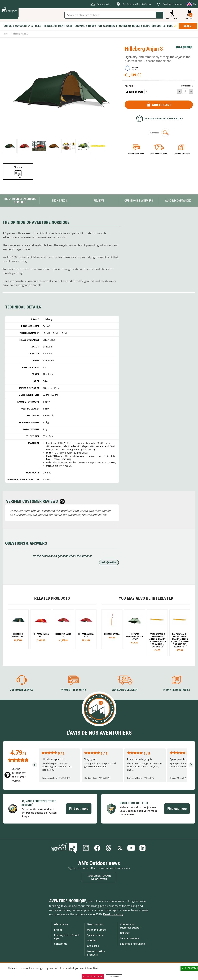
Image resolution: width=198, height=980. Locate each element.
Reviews (99, 201)
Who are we (61, 924)
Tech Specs (59, 201)
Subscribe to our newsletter (99, 877)
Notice (18, 167)
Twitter (120, 848)
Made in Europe (96, 930)
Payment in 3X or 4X (73, 690)
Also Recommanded (178, 201)
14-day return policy (181, 154)
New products (95, 924)
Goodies (92, 940)
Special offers (95, 935)
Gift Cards (93, 946)
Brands (58, 930)
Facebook (97, 848)
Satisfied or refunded (133, 944)
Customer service (22, 690)
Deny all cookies (93, 977)
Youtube (131, 848)
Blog (65, 848)
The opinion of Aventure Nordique (20, 200)
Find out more (79, 809)
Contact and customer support (131, 926)
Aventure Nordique (68, 901)
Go (160, 15)
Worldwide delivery (159, 154)
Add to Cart (162, 105)
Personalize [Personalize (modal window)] (114, 977)
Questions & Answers (139, 201)
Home (6, 34)
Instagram (86, 848)
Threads (109, 848)
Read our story (113, 914)
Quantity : (187, 86)
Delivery (125, 933)
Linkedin (143, 848)
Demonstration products (96, 953)
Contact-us (61, 944)
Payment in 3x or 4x (136, 154)
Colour (129, 86)
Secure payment (130, 938)
